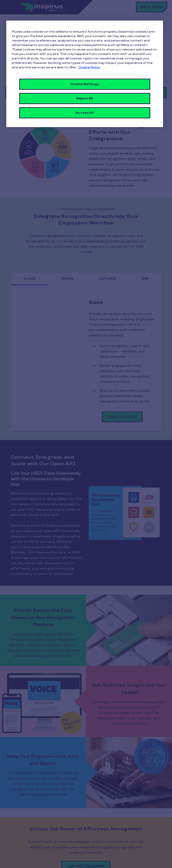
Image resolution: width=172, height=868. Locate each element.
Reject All (85, 98)
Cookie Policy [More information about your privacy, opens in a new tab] (89, 67)
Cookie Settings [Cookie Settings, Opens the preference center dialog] (85, 84)
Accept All (85, 113)
